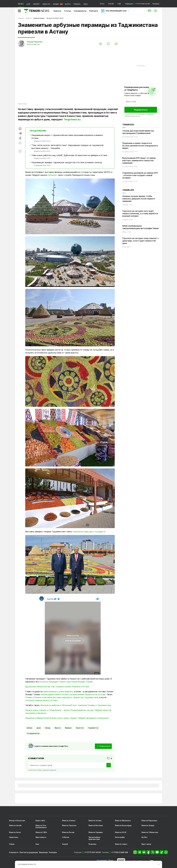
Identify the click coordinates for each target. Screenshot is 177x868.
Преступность (41, 837)
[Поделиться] (116, 44)
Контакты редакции (29, 852)
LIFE (28, 4)
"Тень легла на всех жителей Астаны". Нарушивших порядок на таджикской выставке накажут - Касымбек (67, 147)
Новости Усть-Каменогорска (41, 826)
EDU (86, 4)
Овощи (48, 728)
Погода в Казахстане (17, 821)
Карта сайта (40, 821)
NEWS (21, 4)
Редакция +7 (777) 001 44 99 (137, 4)
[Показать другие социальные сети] (20, 143)
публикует (52, 175)
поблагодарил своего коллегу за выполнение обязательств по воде (73, 694)
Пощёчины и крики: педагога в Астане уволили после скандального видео (140, 146)
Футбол (144, 837)
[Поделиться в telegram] (20, 134)
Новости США (41, 832)
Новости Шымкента (123, 821)
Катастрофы (120, 837)
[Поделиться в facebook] (20, 138)
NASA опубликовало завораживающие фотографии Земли (140, 227)
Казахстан (80, 728)
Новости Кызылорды (123, 825)
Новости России (68, 832)
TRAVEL (77, 4)
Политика (92, 844)
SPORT (36, 4)
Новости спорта (121, 844)
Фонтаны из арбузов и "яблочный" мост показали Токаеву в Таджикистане (76, 705)
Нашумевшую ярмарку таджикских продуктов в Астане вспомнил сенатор (67, 162)
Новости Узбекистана (150, 832)
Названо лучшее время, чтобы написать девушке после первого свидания (139, 199)
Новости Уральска (69, 825)
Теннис (12, 844)
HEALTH (46, 4)
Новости (57, 11)
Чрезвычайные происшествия (94, 838)
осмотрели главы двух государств (89, 532)
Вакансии (43, 852)
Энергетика (14, 837)
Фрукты (58, 728)
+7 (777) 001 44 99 (93, 852)
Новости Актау (15, 832)
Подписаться (141, 110)
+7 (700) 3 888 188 (120, 852)
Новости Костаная (96, 825)
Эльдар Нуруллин (35, 42)
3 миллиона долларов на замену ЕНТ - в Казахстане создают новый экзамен (140, 175)
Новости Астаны (95, 821)
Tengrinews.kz (72, 119)
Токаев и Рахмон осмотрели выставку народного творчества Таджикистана (62, 697)
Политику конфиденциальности (139, 115)
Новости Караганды (149, 821)
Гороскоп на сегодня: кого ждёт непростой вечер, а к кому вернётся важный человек (140, 213)
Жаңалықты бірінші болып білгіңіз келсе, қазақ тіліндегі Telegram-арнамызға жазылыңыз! (67, 718)
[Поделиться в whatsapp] (20, 129)
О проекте (14, 852)
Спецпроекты (80, 11)
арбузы (29, 728)
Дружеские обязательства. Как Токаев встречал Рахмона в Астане (57, 687)
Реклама (156, 4)
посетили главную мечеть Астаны (41, 700)
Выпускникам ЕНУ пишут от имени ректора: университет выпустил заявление (139, 160)
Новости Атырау (148, 825)
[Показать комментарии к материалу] (20, 151)
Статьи (67, 11)
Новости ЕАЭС (121, 832)
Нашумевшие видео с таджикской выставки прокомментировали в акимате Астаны (67, 137)
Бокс (37, 844)
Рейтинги (94, 11)
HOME (56, 4)
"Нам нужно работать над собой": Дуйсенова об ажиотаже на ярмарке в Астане (69, 155)
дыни (39, 728)
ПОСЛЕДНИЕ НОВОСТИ (27, 864)
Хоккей (65, 844)
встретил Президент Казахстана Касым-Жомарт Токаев (66, 682)
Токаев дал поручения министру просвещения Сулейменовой (138, 132)
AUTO (68, 4)
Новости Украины (96, 832)
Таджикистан (93, 728)
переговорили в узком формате (58, 691)
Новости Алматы (69, 821)
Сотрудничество (33, 733)
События (66, 837)
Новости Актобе (15, 825)
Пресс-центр (146, 844)
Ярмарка (68, 728)
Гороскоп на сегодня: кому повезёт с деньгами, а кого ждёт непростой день (141, 241)
